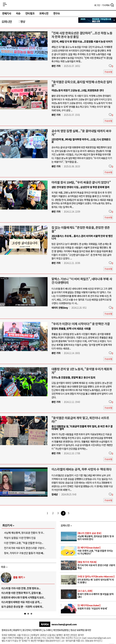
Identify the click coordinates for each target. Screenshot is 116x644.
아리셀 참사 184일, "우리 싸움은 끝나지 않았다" (81, 182)
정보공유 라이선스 (93, 641)
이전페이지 (37, 630)
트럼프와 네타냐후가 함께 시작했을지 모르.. (23, 597)
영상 (23, 21)
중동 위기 (18, 577)
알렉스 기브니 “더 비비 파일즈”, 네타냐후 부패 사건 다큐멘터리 (82, 281)
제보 (106, 5)
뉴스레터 (47, 630)
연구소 (57, 13)
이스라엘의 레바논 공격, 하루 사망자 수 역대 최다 (82, 469)
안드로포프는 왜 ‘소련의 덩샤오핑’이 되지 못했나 (97, 579)
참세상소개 (6, 630)
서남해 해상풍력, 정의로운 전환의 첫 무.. (24, 533)
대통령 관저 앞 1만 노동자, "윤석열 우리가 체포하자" (82, 371)
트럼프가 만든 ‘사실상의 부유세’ (97, 607)
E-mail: (83, 638)
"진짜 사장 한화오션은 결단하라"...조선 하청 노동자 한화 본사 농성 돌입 (82, 35)
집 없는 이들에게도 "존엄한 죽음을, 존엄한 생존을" (81, 229)
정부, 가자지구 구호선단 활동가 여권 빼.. (24, 553)
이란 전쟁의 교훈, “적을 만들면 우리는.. (23, 543)
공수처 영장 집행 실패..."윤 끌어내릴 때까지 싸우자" (81, 133)
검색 (112, 5)
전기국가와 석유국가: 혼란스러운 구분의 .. (25, 548)
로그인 (97, 5)
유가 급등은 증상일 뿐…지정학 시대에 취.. (22, 607)
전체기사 (7, 13)
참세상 (58, 5)
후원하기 (17, 630)
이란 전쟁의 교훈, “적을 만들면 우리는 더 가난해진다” (97, 551)
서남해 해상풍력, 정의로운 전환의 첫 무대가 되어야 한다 (97, 536)
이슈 (18, 13)
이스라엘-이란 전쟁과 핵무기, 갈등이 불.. (22, 593)
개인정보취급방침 (61, 630)
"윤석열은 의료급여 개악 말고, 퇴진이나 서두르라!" (80, 420)
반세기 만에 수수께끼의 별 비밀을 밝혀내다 (97, 594)
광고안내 (26, 630)
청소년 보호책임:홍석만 (81, 630)
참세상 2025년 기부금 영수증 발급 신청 (97, 20)
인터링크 (30, 13)
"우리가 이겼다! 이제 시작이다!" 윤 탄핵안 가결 (81, 324)
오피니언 (44, 13)
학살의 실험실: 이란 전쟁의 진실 (20, 538)
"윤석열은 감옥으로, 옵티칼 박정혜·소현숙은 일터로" (82, 84)
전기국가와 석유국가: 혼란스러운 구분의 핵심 (97, 565)
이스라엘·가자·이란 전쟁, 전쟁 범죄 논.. (21, 588)
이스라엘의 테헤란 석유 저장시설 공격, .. (22, 602)
